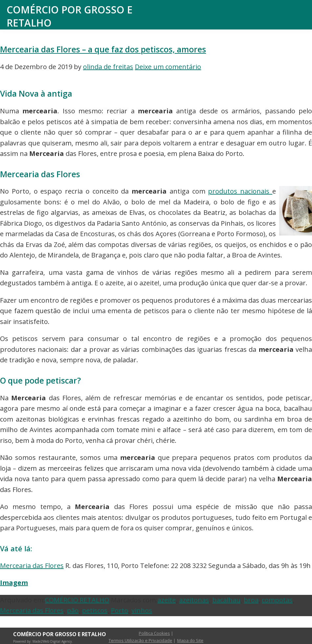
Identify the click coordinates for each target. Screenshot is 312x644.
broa (251, 600)
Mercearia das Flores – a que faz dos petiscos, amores (103, 49)
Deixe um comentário (168, 67)
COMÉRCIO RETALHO (77, 600)
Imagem (14, 583)
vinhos (142, 610)
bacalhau (226, 600)
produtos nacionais (240, 191)
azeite (167, 600)
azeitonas (194, 600)
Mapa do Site (190, 640)
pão (73, 610)
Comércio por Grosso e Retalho (70, 16)
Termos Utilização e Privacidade (140, 640)
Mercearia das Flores (32, 566)
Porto (120, 610)
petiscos (95, 610)
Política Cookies (154, 633)
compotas (277, 600)
